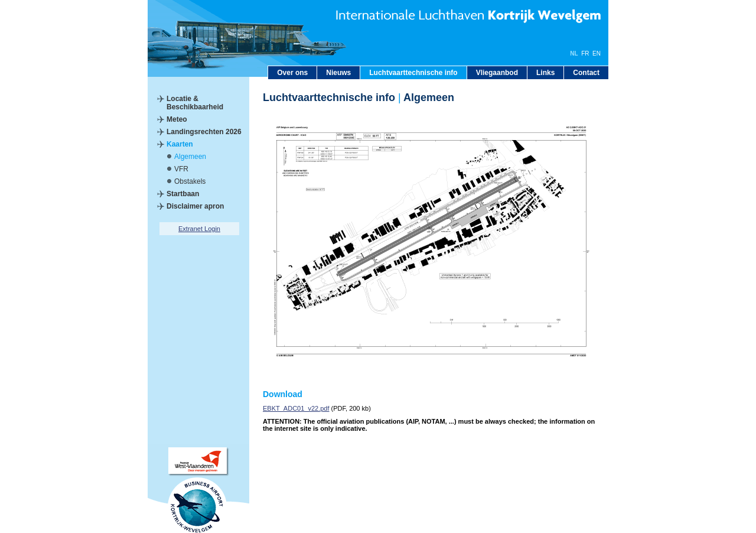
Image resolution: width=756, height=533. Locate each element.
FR (585, 53)
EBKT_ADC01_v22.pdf (296, 408)
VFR (181, 169)
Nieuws (338, 73)
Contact (586, 73)
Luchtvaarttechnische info (413, 73)
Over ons (292, 73)
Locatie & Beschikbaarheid (195, 103)
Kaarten (180, 144)
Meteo (177, 119)
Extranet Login (199, 229)
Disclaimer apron (195, 206)
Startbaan (183, 194)
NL (574, 53)
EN (597, 53)
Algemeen (190, 157)
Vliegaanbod (497, 73)
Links (545, 73)
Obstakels (190, 181)
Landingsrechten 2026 (204, 132)
